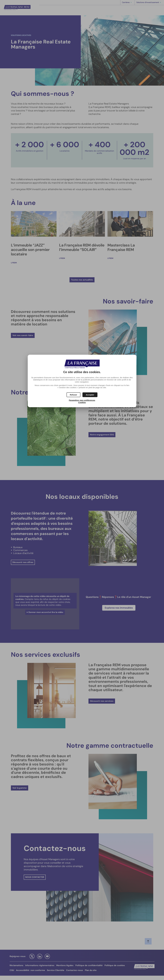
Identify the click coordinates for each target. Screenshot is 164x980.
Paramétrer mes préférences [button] (82, 400)
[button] (90, 395)
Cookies (82, 402)
